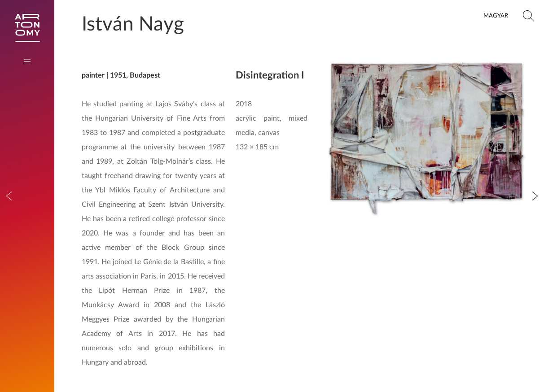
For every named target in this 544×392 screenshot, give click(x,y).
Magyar (496, 16)
